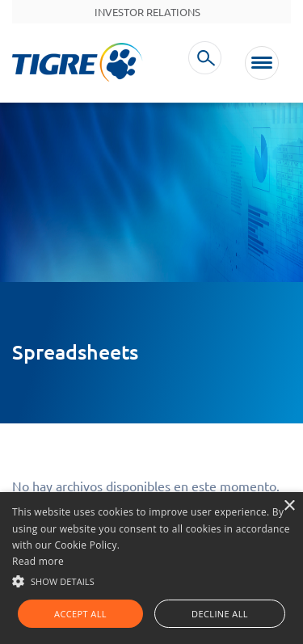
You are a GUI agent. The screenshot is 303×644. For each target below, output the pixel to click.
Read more (38, 561)
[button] (151, 580)
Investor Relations (147, 12)
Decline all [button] (220, 614)
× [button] (289, 506)
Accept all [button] (80, 614)
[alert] (151, 568)
